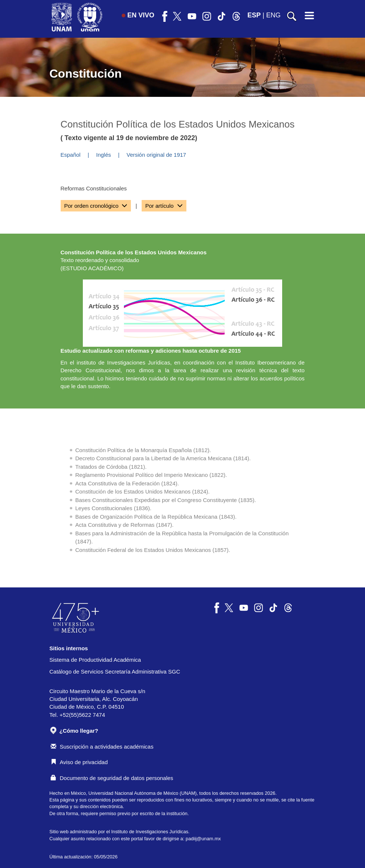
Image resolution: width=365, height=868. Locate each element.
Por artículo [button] (164, 206)
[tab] (96, 206)
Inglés (104, 155)
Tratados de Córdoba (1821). (111, 467)
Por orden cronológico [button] (96, 206)
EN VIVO (138, 15)
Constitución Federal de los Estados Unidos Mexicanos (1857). (153, 550)
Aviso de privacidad (79, 762)
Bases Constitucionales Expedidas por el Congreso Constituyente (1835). (166, 500)
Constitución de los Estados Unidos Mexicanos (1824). (143, 491)
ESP (254, 15)
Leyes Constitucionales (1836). (114, 508)
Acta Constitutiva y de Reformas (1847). (125, 525)
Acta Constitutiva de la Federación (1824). (127, 483)
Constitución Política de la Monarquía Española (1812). (143, 450)
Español (71, 155)
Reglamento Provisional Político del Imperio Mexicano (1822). (151, 475)
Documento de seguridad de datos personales (112, 778)
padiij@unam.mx (203, 839)
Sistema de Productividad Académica (95, 660)
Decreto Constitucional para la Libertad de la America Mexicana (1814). (163, 458)
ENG (273, 15)
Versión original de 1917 (156, 155)
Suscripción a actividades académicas (102, 747)
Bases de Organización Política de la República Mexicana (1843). (156, 517)
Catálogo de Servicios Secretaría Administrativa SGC (115, 672)
